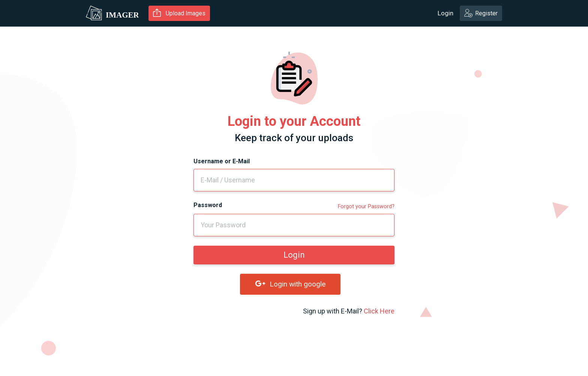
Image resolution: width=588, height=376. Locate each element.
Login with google (290, 284)
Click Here (379, 311)
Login (445, 13)
